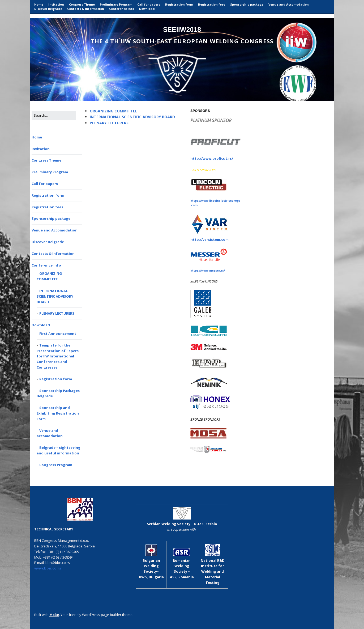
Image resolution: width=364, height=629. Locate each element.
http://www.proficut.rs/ (212, 158)
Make (54, 615)
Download (147, 9)
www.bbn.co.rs (48, 568)
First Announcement (58, 334)
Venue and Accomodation (289, 4)
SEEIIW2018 (182, 29)
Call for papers (149, 4)
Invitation (56, 4)
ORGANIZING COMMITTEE (114, 111)
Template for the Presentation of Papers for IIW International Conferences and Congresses (58, 356)
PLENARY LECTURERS (57, 313)
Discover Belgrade (48, 9)
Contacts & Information (86, 9)
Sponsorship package (247, 4)
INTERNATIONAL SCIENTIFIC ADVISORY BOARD (55, 296)
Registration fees (212, 4)
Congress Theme (82, 4)
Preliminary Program (116, 4)
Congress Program (56, 465)
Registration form (179, 4)
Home (39, 4)
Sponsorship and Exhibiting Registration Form (58, 413)
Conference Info (122, 9)
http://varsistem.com (209, 239)
